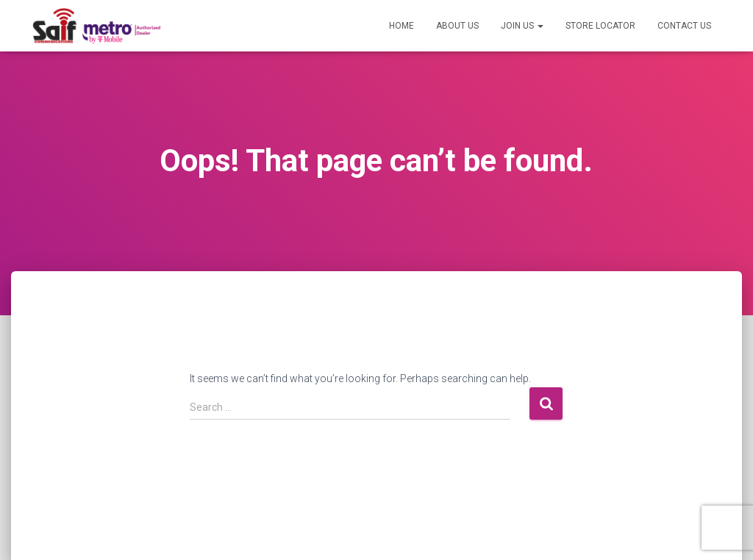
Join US (522, 26)
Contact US (684, 26)
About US (457, 26)
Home (402, 26)
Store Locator (600, 26)
